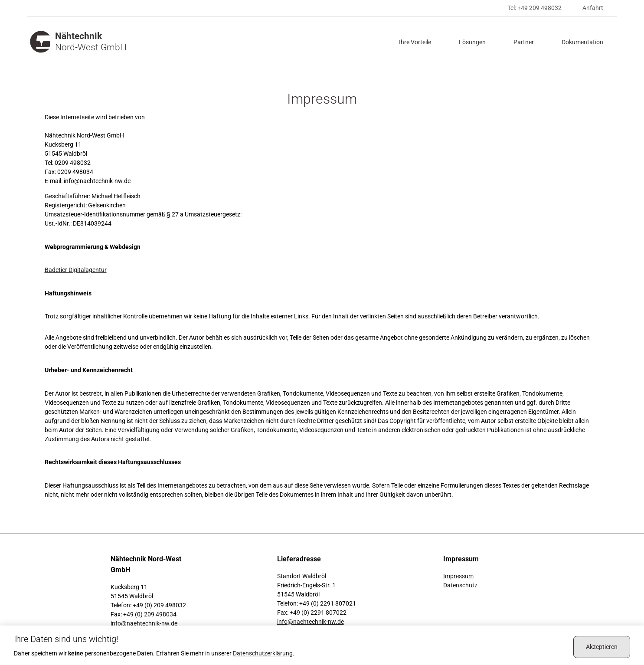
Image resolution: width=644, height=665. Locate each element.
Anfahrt (593, 8)
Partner (524, 42)
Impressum (458, 576)
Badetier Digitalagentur (76, 270)
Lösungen (472, 42)
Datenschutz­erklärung (263, 653)
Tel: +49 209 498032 (534, 8)
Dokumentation (582, 42)
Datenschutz (460, 585)
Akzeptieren (602, 647)
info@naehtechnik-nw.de (144, 623)
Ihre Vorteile (415, 42)
